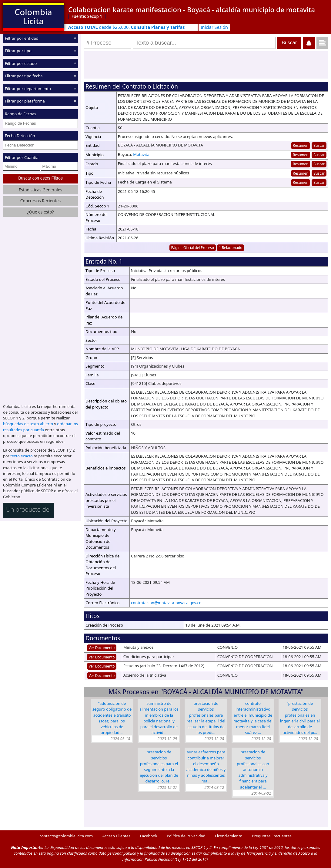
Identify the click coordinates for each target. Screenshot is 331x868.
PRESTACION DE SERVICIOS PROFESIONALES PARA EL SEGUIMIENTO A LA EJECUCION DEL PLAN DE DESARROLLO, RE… (159, 766)
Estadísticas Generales (41, 189)
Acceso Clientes (116, 836)
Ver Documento (102, 648)
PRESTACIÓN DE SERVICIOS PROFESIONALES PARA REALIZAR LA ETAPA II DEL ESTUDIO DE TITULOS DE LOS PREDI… (206, 718)
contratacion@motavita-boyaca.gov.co (166, 603)
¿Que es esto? (40, 212)
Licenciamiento (229, 836)
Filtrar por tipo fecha (24, 76)
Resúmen (301, 145)
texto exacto (21, 456)
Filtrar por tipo (18, 51)
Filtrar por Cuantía (22, 157)
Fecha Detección (20, 136)
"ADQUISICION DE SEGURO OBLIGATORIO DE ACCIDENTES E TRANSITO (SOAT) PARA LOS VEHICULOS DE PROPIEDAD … (112, 718)
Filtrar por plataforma (25, 101)
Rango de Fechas (20, 114)
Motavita (141, 154)
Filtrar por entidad (22, 38)
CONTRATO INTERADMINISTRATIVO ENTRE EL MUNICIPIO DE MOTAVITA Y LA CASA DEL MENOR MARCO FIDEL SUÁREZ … (253, 718)
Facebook (148, 836)
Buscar (319, 145)
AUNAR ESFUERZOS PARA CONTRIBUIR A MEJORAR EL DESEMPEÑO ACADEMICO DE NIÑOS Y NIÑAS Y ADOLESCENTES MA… (206, 766)
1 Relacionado (231, 247)
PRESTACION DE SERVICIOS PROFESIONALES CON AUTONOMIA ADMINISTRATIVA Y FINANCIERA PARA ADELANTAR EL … (253, 769)
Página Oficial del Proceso (192, 247)
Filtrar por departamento (28, 89)
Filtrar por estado (21, 63)
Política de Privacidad (186, 836)
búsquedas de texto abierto (28, 423)
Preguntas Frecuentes (272, 836)
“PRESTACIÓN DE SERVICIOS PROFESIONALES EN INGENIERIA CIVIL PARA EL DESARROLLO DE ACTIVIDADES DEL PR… (300, 718)
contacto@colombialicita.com (66, 836)
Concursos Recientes (40, 200)
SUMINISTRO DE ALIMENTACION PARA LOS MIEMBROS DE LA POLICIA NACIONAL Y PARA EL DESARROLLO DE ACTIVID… (159, 718)
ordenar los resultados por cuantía (40, 426)
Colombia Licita (33, 17)
